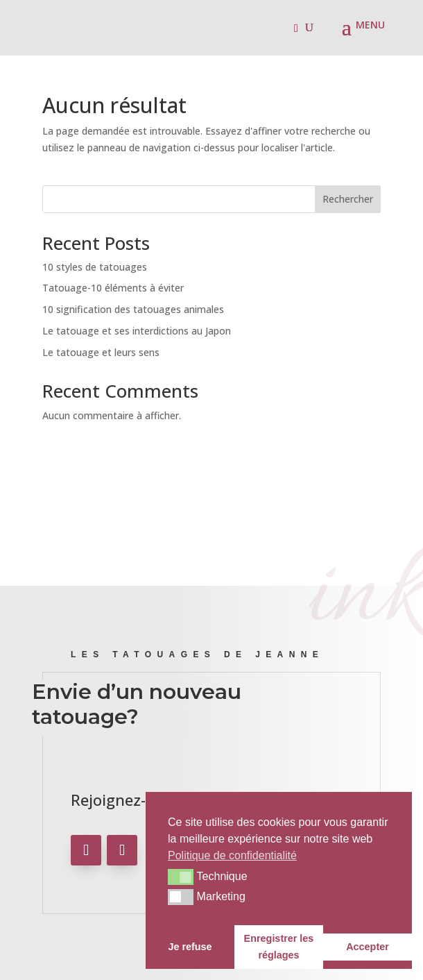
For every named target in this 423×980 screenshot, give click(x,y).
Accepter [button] (368, 947)
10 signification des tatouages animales (133, 309)
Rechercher (348, 199)
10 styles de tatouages (95, 267)
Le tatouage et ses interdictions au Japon (137, 331)
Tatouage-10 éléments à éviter (113, 288)
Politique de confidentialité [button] (232, 855)
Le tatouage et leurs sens (101, 352)
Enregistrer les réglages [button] (279, 947)
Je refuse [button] (190, 947)
